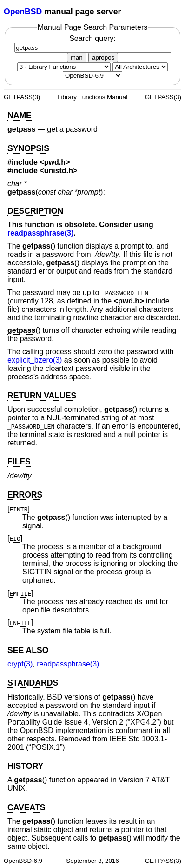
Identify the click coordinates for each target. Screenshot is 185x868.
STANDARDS (33, 683)
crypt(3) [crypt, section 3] (20, 664)
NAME (20, 115)
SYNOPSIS (28, 148)
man (77, 57)
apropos (103, 57)
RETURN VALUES (42, 396)
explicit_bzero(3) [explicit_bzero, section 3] (35, 360)
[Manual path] (92, 76)
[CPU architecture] (140, 67)
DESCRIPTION (35, 211)
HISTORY (25, 766)
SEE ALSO (28, 650)
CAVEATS (26, 807)
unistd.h (59, 171)
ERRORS (25, 495)
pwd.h (55, 162)
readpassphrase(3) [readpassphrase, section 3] (40, 233)
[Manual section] (64, 67)
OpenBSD (23, 12)
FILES (19, 462)
